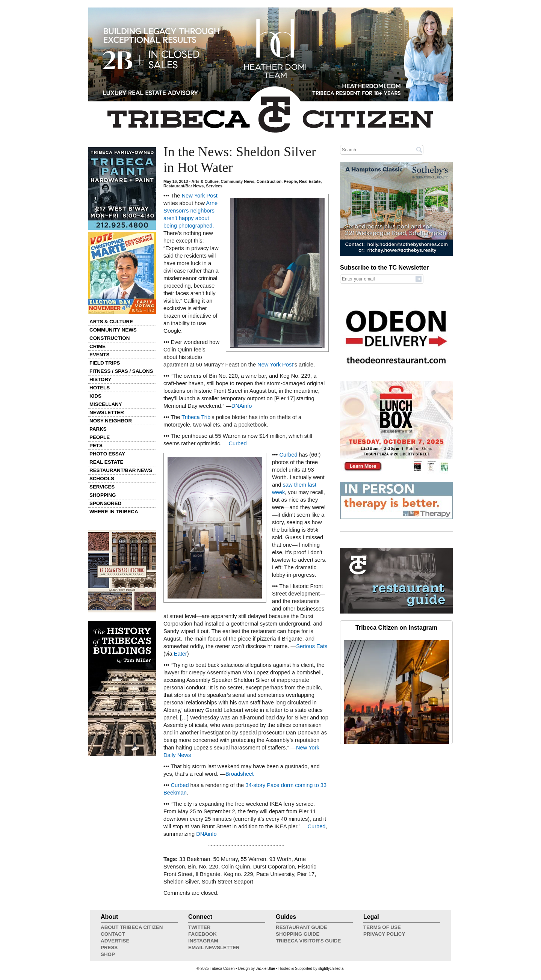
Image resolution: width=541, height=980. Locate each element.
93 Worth (280, 859)
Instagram (203, 941)
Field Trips (105, 363)
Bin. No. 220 (203, 867)
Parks (98, 429)
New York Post (200, 196)
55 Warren (254, 859)
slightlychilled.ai (331, 969)
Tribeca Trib (196, 417)
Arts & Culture (111, 322)
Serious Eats (312, 646)
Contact (113, 934)
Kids (95, 396)
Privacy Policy (384, 934)
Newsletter (107, 412)
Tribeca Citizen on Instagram (396, 628)
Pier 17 (306, 874)
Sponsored (105, 503)
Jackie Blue (265, 969)
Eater (181, 654)
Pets (96, 446)
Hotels (100, 388)
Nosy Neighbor (111, 421)
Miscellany (106, 404)
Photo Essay (107, 454)
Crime (97, 346)
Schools (102, 479)
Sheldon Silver (181, 882)
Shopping (103, 495)
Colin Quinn (236, 867)
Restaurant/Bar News (121, 470)
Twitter (199, 927)
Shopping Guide (298, 934)
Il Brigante (208, 874)
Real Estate (106, 462)
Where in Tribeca (114, 512)
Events (99, 355)
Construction (110, 338)
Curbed (237, 443)
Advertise (115, 941)
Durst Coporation (274, 867)
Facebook (202, 934)
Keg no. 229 (238, 874)
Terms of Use (382, 927)
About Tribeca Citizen (132, 927)
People (100, 437)
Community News (113, 330)
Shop (108, 954)
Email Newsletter (214, 948)
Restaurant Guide (301, 927)
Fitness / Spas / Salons (121, 371)
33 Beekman (195, 859)
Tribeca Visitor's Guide (308, 941)
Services (102, 487)
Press (109, 948)
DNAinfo (242, 406)
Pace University (275, 874)
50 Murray (226, 859)
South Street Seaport (227, 882)
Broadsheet (240, 774)
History (100, 379)
